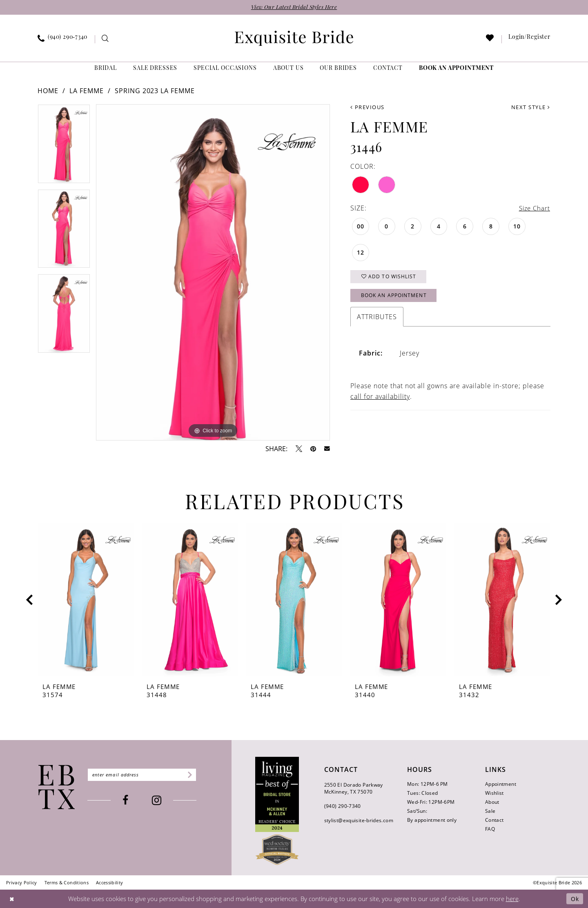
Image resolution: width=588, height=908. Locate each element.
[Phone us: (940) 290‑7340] (63, 40)
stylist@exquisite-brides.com (359, 821)
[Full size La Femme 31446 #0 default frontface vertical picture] (213, 273)
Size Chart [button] (533, 209)
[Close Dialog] (12, 899)
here (512, 899)
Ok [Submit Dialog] (574, 899)
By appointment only (432, 820)
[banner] (294, 39)
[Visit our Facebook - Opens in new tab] (128, 801)
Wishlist (494, 793)
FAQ (490, 829)
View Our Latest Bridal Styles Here (294, 8)
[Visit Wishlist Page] (490, 40)
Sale (490, 811)
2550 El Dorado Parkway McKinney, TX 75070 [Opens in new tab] (354, 789)
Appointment (501, 784)
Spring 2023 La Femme (155, 91)
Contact (494, 820)
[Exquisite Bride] (57, 787)
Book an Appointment (397, 298)
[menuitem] (63, 40)
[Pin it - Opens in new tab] (313, 449)
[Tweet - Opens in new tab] (299, 449)
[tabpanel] (64, 147)
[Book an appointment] (456, 69)
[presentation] (86, 601)
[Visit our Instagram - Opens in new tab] (159, 801)
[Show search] (106, 40)
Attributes (377, 319)
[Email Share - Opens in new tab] (327, 449)
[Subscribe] (194, 775)
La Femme (87, 91)
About (492, 802)
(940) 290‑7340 (343, 806)
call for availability (380, 399)
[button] (530, 40)
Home (48, 91)
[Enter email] (145, 775)
